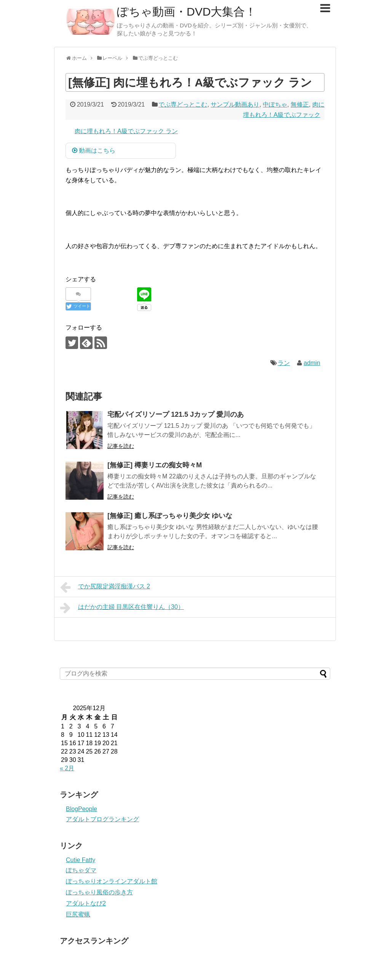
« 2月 (67, 768)
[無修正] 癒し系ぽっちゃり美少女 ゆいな (170, 516)
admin (312, 363)
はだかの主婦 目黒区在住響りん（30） (122, 608)
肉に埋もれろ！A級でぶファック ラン (126, 131)
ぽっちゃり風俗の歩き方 (99, 892)
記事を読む (121, 446)
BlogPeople (82, 809)
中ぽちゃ (275, 104)
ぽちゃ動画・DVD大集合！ (187, 12)
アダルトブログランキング (102, 819)
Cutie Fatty (81, 860)
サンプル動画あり (235, 104)
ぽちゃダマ (81, 870)
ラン (284, 363)
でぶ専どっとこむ (183, 104)
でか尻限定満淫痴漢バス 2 (105, 587)
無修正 (300, 104)
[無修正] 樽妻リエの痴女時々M (155, 465)
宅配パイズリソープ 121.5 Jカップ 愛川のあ (176, 414)
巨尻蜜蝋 (78, 914)
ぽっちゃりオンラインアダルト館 (112, 881)
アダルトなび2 (86, 903)
